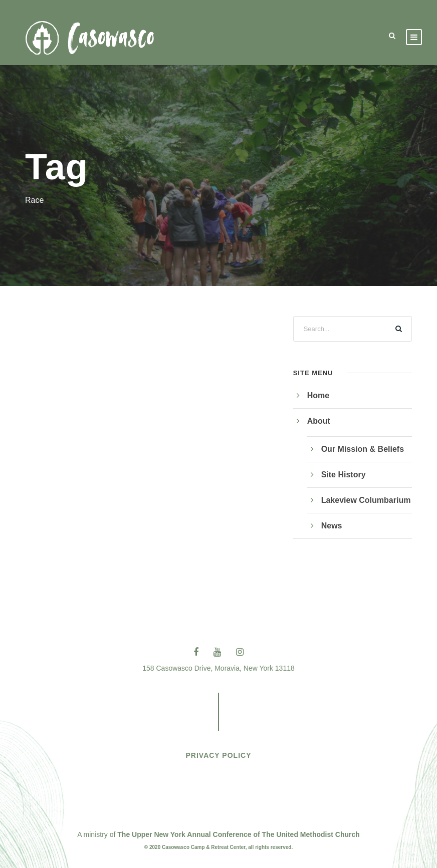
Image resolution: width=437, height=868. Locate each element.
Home (318, 395)
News (332, 526)
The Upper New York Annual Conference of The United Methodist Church (239, 834)
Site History (344, 475)
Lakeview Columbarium (366, 500)
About (319, 421)
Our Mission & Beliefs (363, 449)
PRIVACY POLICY (219, 755)
